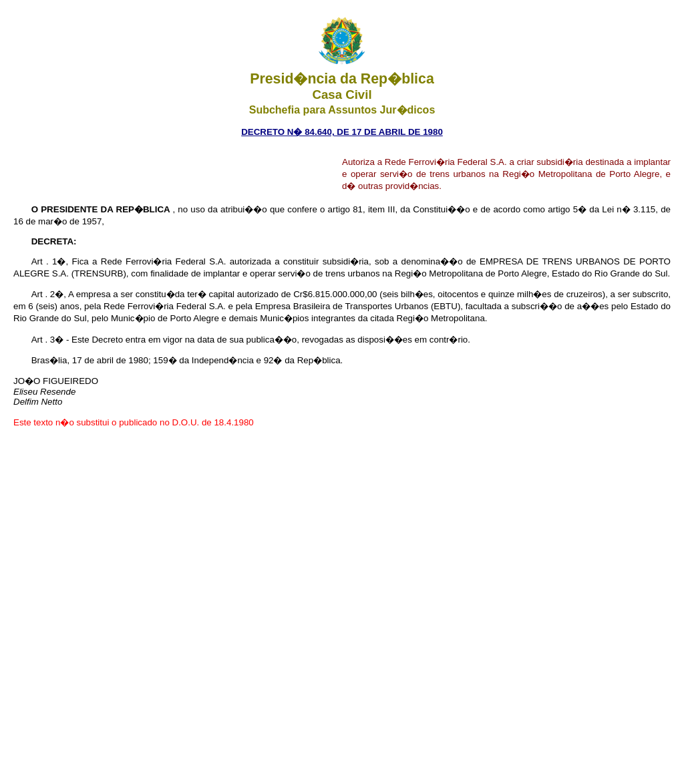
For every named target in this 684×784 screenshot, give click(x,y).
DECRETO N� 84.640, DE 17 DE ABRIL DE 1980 (342, 132)
